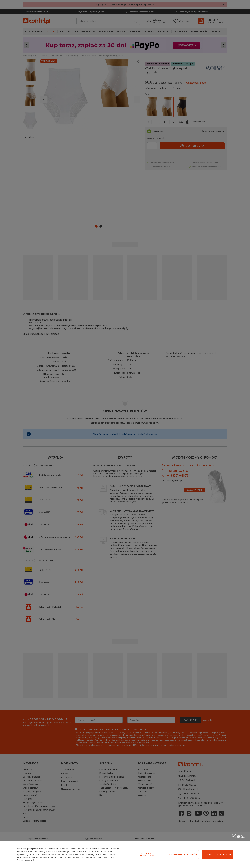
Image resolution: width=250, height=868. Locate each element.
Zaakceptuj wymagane (148, 854)
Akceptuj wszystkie (218, 854)
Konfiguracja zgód (183, 854)
